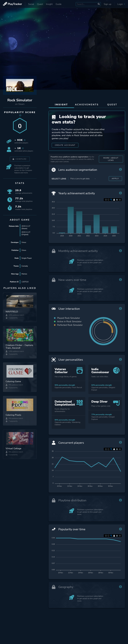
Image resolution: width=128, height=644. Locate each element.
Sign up (107, 4)
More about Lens (111, 161)
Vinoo (24, 242)
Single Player (27, 258)
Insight (49, 4)
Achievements (87, 105)
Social (31, 4)
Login (121, 4)
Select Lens (59, 181)
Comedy (25, 266)
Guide (58, 4)
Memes (24, 274)
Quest (40, 4)
